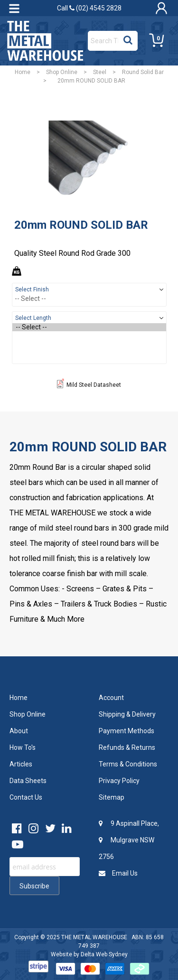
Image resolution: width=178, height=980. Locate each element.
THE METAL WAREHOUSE (94, 937)
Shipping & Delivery (127, 714)
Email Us (118, 873)
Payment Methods (126, 731)
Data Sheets (28, 781)
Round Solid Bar (143, 72)
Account (111, 698)
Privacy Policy (119, 781)
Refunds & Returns (127, 747)
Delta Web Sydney (104, 954)
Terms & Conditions (128, 764)
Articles (21, 764)
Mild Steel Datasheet (89, 385)
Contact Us (26, 797)
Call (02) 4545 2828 (89, 8)
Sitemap (112, 797)
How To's (23, 747)
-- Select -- (89, 327)
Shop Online (62, 72)
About (19, 731)
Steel (100, 72)
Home (23, 72)
